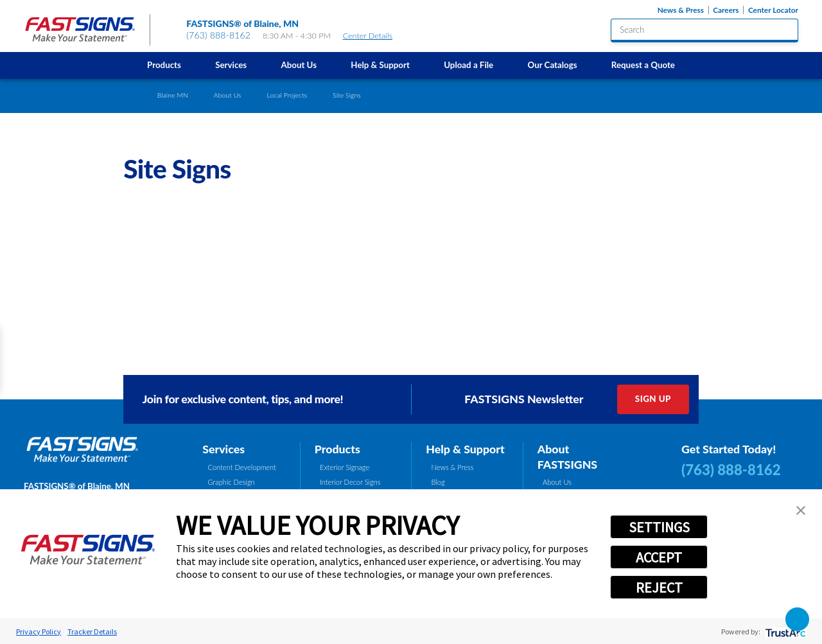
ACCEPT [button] (659, 557)
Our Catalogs (552, 65)
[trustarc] (784, 631)
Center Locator (773, 10)
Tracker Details (92, 631)
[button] (801, 510)
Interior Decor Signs (350, 482)
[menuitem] (164, 65)
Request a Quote (643, 65)
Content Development (242, 467)
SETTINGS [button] (659, 527)
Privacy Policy (39, 631)
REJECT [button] (659, 587)
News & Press (681, 10)
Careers (726, 10)
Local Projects (287, 95)
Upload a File (468, 65)
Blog (438, 482)
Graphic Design (232, 482)
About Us (299, 65)
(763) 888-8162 (218, 35)
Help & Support (380, 65)
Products (164, 65)
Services (231, 65)
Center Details (373, 36)
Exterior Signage (345, 467)
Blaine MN (173, 95)
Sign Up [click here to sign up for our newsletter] (653, 399)
